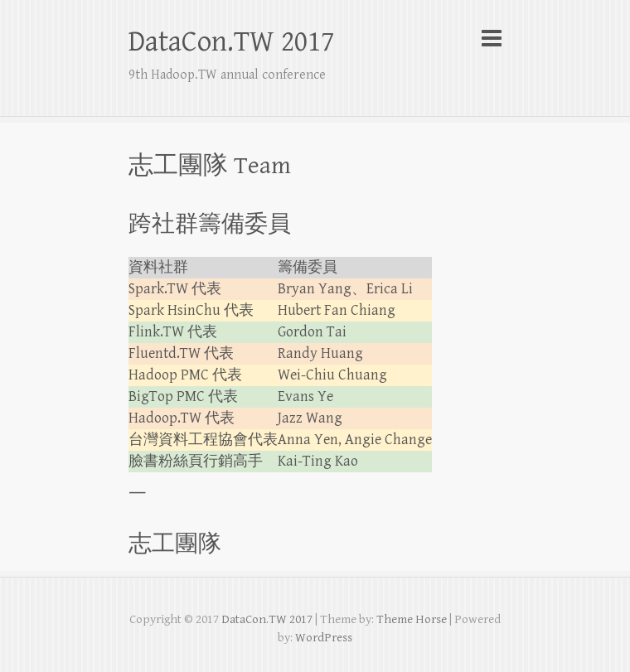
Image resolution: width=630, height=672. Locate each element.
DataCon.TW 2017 (231, 42)
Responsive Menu (492, 38)
